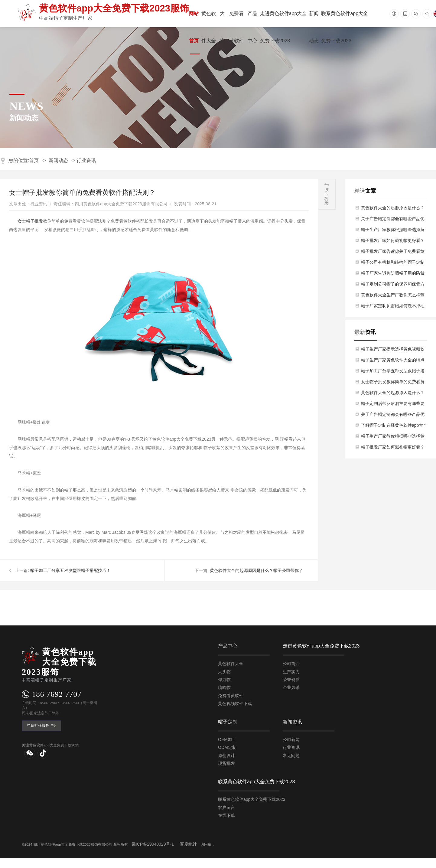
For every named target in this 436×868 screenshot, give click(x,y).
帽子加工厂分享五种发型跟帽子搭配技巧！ (70, 570)
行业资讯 (86, 160)
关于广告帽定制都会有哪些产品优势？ (393, 220)
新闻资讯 (292, 722)
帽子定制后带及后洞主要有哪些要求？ (393, 405)
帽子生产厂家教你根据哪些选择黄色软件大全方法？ (393, 438)
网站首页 (194, 27)
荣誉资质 (291, 680)
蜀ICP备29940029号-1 (153, 844)
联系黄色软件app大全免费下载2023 (345, 27)
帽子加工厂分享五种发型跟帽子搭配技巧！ (393, 372)
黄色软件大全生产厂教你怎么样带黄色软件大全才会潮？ (393, 296)
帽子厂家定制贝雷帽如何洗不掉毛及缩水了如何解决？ (393, 307)
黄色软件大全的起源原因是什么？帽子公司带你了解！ (393, 394)
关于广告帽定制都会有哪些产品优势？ (393, 416)
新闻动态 (314, 27)
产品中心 (252, 27)
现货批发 (226, 763)
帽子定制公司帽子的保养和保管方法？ (393, 286)
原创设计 (226, 755)
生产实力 (291, 672)
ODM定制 (227, 748)
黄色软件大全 (209, 27)
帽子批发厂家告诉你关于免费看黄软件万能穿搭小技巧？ (393, 253)
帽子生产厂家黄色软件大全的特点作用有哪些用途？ (393, 361)
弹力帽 (224, 680)
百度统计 (188, 844)
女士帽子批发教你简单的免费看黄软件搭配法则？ (393, 383)
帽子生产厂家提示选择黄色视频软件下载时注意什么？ (393, 351)
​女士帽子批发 (30, 221)
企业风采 (291, 687)
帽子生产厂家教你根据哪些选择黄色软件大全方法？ (393, 231)
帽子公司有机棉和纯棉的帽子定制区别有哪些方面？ (393, 264)
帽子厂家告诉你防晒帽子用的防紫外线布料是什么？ (393, 275)
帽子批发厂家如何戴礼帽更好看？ (393, 240)
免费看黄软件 (236, 27)
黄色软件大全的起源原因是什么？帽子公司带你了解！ (393, 209)
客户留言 (226, 808)
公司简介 (291, 664)
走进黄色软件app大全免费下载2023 (283, 27)
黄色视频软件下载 (235, 703)
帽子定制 (228, 722)
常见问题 (291, 755)
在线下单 (226, 815)
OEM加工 (227, 739)
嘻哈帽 (224, 687)
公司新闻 (291, 739)
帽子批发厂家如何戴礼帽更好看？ (393, 447)
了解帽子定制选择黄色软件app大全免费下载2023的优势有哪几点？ (394, 427)
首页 (34, 160)
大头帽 (222, 41)
